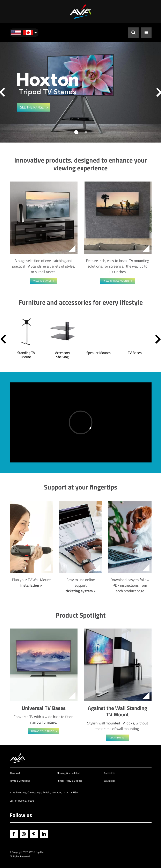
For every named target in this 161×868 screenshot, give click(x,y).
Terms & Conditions (20, 781)
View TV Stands (42, 281)
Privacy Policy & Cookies (69, 781)
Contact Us (110, 773)
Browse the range (43, 731)
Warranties (110, 781)
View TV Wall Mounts (116, 281)
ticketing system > (81, 591)
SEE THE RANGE (32, 107)
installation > (31, 585)
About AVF (15, 773)
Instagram (24, 834)
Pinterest (34, 834)
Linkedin (44, 834)
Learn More (117, 738)
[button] (3, 339)
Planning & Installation (68, 773)
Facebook (14, 834)
